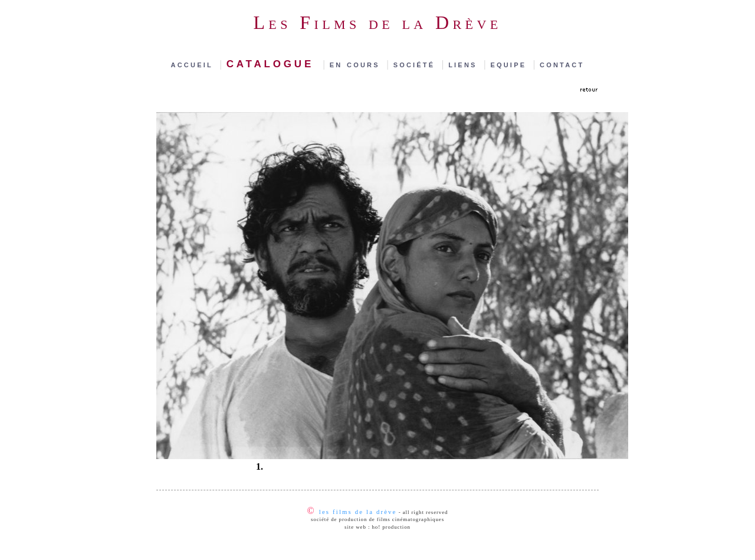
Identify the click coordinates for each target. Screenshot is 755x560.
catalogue (274, 62)
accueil (194, 64)
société (416, 64)
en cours (357, 64)
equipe (510, 64)
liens (465, 64)
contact (562, 64)
